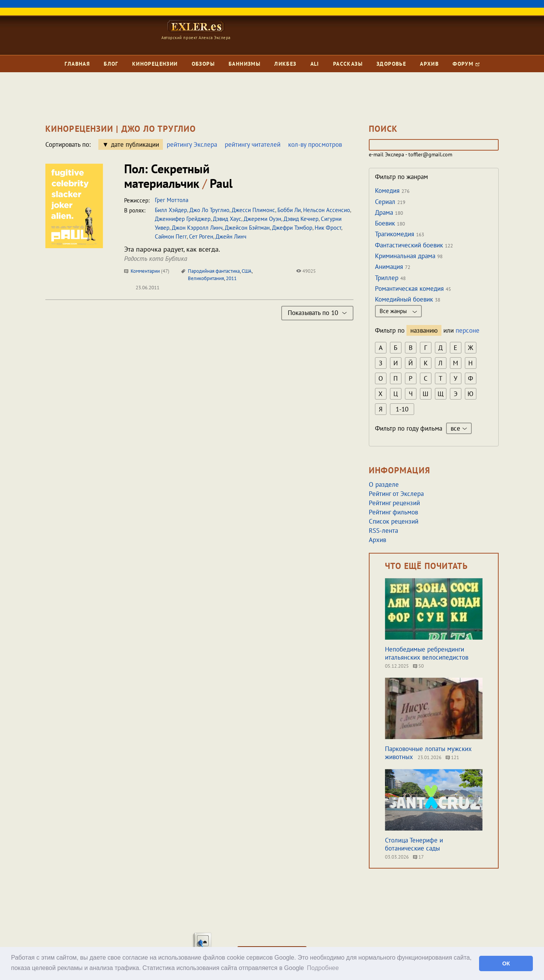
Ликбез (285, 64)
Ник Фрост (328, 228)
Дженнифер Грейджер (183, 219)
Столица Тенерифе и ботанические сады (414, 844)
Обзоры (203, 64)
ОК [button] (506, 963)
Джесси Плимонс (253, 210)
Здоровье (391, 64)
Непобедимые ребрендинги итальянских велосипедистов (427, 653)
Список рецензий (394, 521)
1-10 (402, 409)
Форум (466, 64)
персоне (468, 330)
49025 (306, 271)
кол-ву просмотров (315, 144)
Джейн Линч (231, 236)
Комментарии (147, 271)
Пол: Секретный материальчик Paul (178, 176)
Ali (315, 64)
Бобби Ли (289, 210)
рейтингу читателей (253, 144)
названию (424, 330)
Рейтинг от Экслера (396, 494)
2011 (231, 278)
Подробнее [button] (323, 968)
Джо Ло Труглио (209, 210)
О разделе (384, 484)
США (247, 271)
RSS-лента (383, 531)
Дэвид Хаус (227, 219)
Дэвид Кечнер (301, 219)
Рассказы (348, 64)
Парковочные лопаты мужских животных (428, 753)
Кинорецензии (155, 64)
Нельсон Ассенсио (327, 210)
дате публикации (135, 144)
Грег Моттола (172, 200)
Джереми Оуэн (262, 219)
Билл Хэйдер (171, 210)
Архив (429, 64)
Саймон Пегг (171, 236)
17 (418, 857)
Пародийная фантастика (214, 271)
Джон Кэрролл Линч (197, 228)
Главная (77, 64)
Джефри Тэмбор (292, 228)
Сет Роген (201, 236)
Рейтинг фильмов (393, 512)
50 (418, 666)
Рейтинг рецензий (394, 503)
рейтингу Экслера (192, 144)
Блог (111, 64)
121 (452, 757)
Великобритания (206, 278)
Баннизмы (245, 64)
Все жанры (398, 311)
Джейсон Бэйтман (247, 228)
